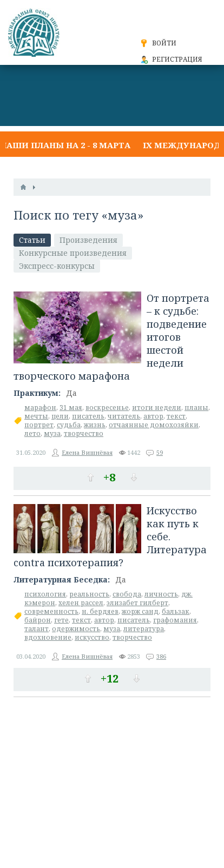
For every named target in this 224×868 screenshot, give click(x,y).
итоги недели (157, 408)
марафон (40, 408)
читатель (124, 416)
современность (51, 611)
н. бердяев (100, 611)
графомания (175, 620)
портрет (39, 425)
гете (61, 620)
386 (161, 656)
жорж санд (140, 611)
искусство (92, 637)
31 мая (71, 408)
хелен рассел (81, 603)
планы (196, 408)
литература (144, 629)
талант (37, 629)
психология (45, 594)
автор (153, 416)
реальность (89, 594)
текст (176, 416)
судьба (69, 425)
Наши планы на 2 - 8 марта (65, 145)
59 (160, 452)
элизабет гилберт (137, 603)
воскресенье (107, 408)
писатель (88, 416)
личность (161, 594)
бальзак (176, 611)
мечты (36, 416)
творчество (84, 433)
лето (32, 433)
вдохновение (48, 637)
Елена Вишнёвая (87, 452)
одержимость (76, 629)
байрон (38, 620)
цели (60, 416)
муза (52, 433)
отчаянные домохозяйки (154, 425)
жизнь (95, 425)
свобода (127, 594)
